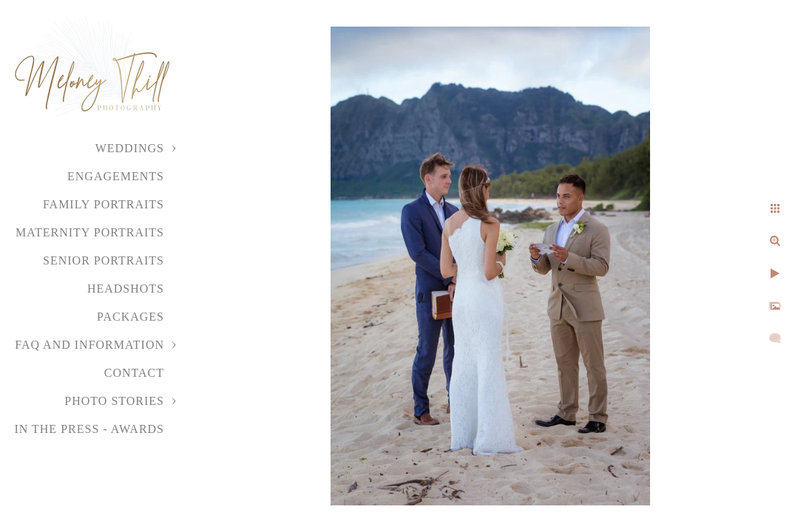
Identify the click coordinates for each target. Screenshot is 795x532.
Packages (131, 317)
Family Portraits (104, 204)
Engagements (116, 176)
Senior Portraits (104, 260)
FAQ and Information (89, 345)
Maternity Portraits (90, 232)
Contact (134, 373)
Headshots (126, 289)
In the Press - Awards (89, 429)
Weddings (130, 148)
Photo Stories (114, 401)
